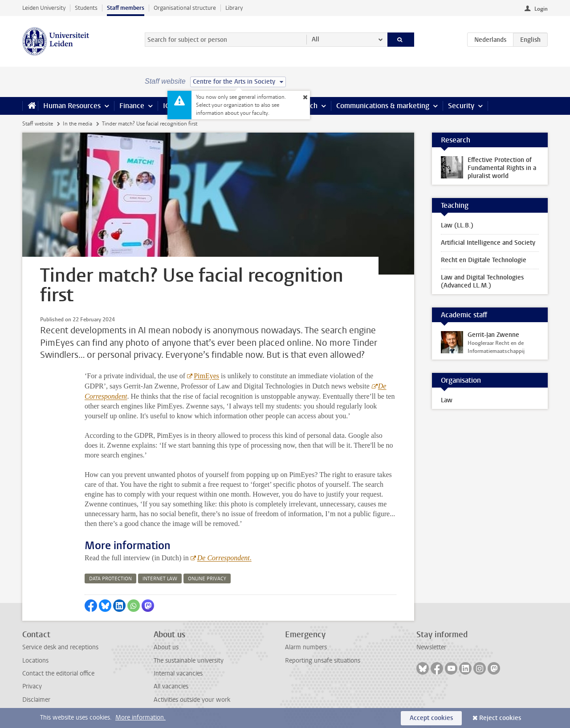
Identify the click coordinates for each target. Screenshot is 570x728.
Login (541, 9)
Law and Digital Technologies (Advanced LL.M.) (482, 281)
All (316, 39)
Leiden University (44, 8)
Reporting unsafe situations (323, 661)
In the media (77, 124)
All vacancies (171, 686)
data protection (110, 579)
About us (166, 647)
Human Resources (72, 106)
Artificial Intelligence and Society (488, 243)
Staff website (38, 124)
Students (86, 8)
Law (447, 400)
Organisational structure (185, 8)
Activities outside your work (192, 700)
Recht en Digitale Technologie (484, 260)
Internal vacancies (178, 673)
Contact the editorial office (58, 673)
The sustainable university (189, 661)
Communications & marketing (383, 106)
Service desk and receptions (60, 647)
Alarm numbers (306, 647)
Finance (132, 106)
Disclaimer (36, 700)
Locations (35, 661)
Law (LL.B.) (457, 225)
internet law (160, 579)
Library (234, 8)
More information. (140, 718)
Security (461, 106)
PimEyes (206, 376)
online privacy (207, 579)
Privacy (32, 686)
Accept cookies (431, 718)
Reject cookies (500, 718)
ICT (168, 106)
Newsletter (431, 647)
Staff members (126, 8)
